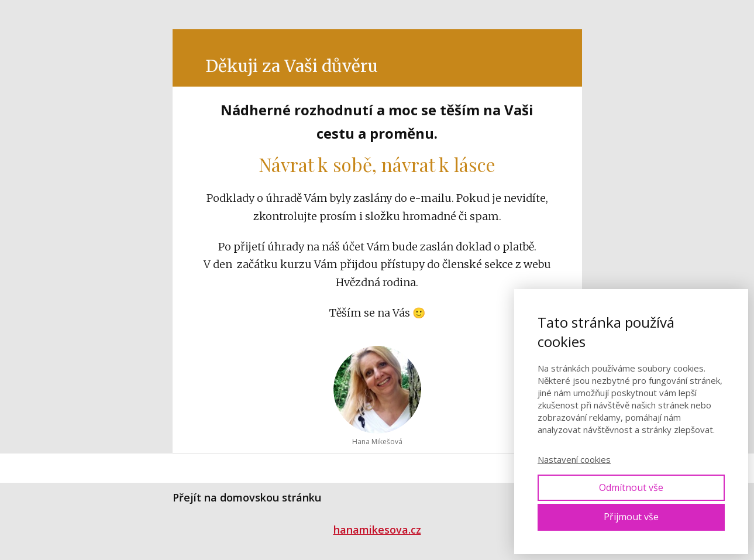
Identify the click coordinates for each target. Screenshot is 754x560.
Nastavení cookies (574, 459)
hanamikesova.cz (377, 530)
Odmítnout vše (631, 487)
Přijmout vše (631, 517)
